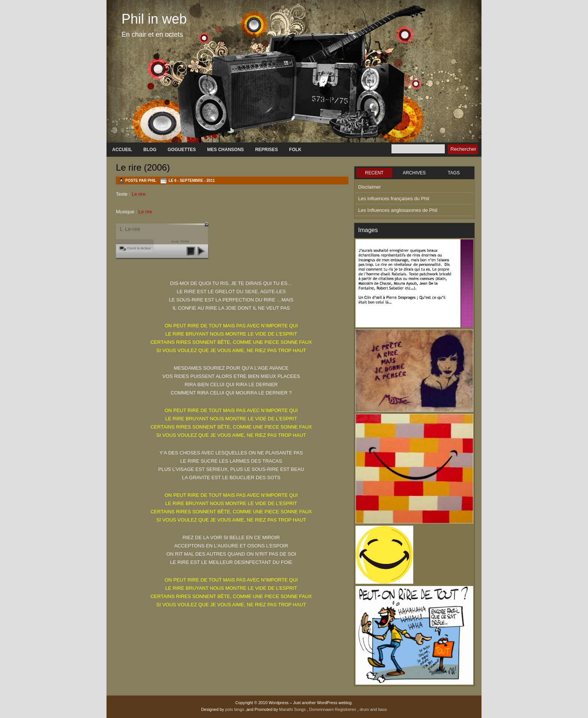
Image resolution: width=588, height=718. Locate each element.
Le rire (139, 194)
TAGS (454, 173)
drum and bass (373, 709)
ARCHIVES (414, 173)
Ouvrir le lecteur (139, 248)
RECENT (374, 173)
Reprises (266, 150)
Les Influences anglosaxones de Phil (398, 210)
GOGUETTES (182, 150)
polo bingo (235, 709)
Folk (295, 150)
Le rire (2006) (143, 167)
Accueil (122, 150)
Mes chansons (225, 150)
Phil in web (154, 19)
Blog (150, 150)
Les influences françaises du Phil (394, 199)
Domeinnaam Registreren (333, 709)
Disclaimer (370, 187)
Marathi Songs (293, 709)
